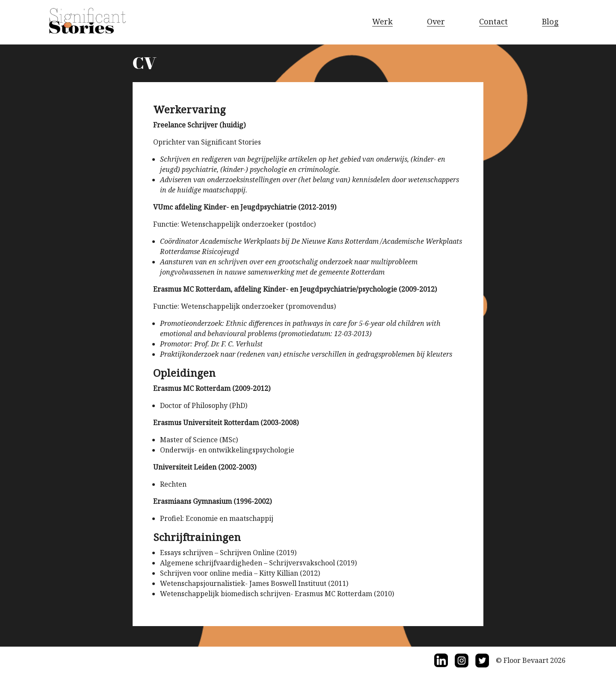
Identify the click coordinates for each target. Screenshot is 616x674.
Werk (382, 21)
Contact (493, 21)
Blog (550, 21)
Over (436, 21)
